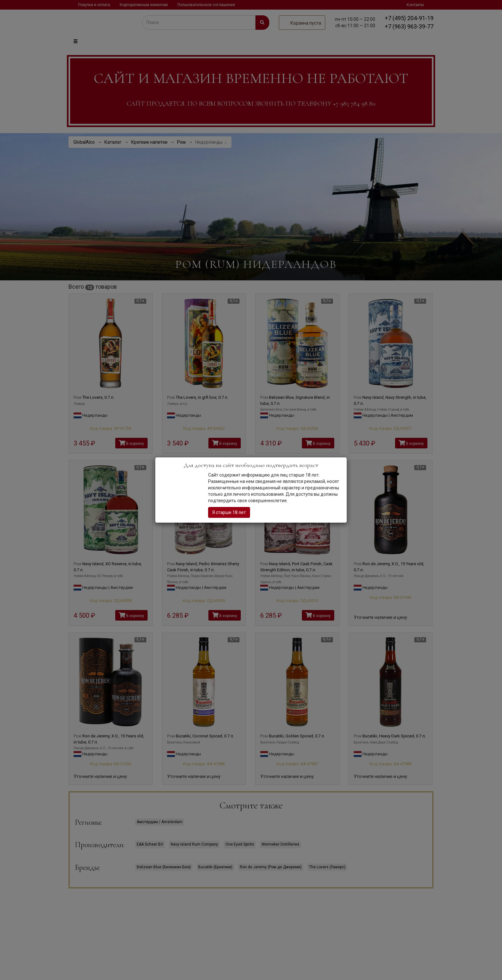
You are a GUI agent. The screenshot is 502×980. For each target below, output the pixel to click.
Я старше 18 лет (229, 512)
